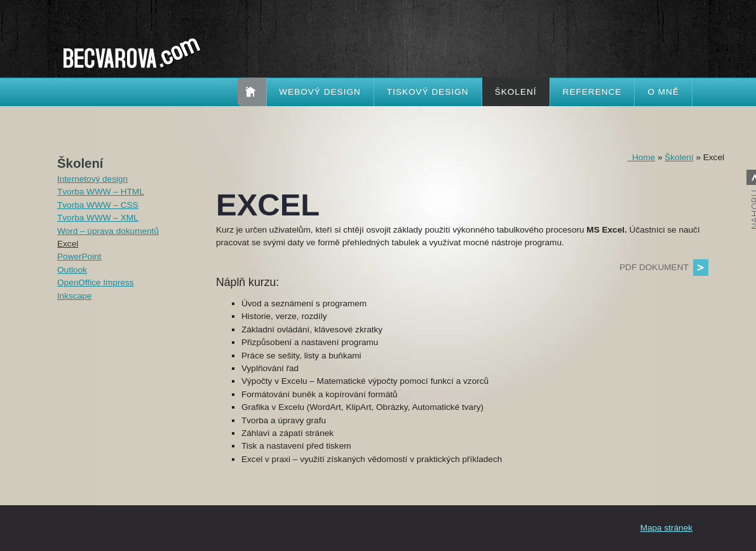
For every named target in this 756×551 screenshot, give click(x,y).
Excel (68, 244)
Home (641, 157)
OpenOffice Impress (96, 282)
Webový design (320, 92)
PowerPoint (79, 256)
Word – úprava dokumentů (108, 231)
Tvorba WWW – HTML (101, 192)
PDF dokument (654, 267)
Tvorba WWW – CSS (98, 205)
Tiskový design (428, 92)
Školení (516, 92)
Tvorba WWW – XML (98, 218)
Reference (592, 92)
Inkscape (74, 296)
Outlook (72, 270)
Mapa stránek (666, 528)
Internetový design (92, 179)
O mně (663, 92)
